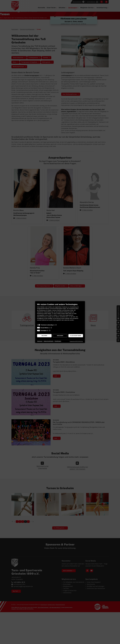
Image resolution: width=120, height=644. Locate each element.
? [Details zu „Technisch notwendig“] (56, 325)
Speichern (60, 336)
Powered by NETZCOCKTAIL (76, 341)
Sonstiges (44, 330)
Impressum (40, 341)
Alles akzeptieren (76, 336)
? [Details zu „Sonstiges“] (50, 330)
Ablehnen (44, 336)
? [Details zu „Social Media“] (51, 328)
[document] (60, 313)
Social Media (45, 328)
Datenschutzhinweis (49, 341)
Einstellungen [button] (58, 341)
